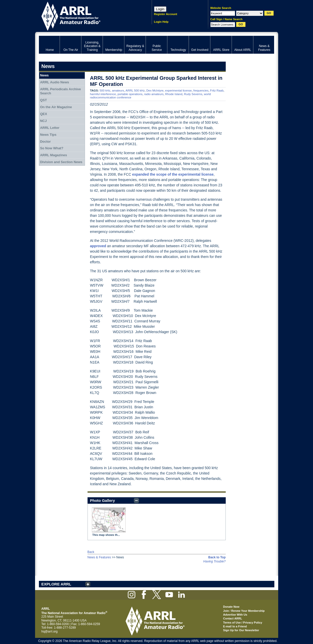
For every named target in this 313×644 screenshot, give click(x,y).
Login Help (161, 22)
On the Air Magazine (56, 107)
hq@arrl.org (50, 631)
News (44, 75)
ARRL (89, 15)
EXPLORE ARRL (56, 584)
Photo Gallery (103, 500)
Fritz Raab (217, 91)
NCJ (43, 121)
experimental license (178, 91)
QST (43, 100)
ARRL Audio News (54, 82)
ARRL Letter (50, 128)
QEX (43, 114)
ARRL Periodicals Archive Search (60, 91)
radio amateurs (154, 94)
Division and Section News (61, 162)
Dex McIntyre (155, 91)
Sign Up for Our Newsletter (241, 630)
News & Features (99, 557)
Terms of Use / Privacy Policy (243, 623)
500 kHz (105, 91)
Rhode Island (174, 94)
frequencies (201, 91)
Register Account (166, 14)
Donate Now (231, 607)
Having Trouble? (214, 561)
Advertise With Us (235, 615)
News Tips (48, 135)
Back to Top (217, 557)
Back (91, 552)
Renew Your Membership (248, 611)
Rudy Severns (193, 94)
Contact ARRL (233, 618)
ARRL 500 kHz (135, 91)
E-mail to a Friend (235, 626)
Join (226, 611)
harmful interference (103, 94)
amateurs (118, 91)
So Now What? (52, 148)
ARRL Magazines (53, 155)
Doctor (45, 142)
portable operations (130, 94)
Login (160, 9)
